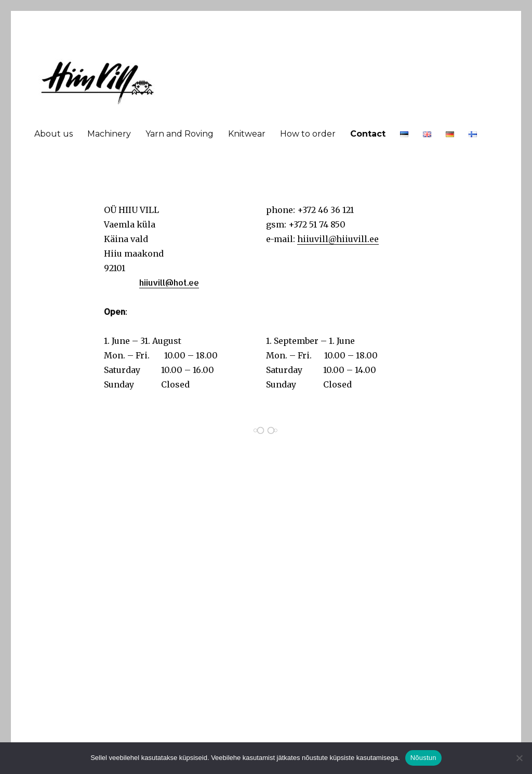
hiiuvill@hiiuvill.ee (338, 239)
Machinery (109, 134)
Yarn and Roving (179, 134)
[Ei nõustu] (519, 758)
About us (54, 134)
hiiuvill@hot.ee (169, 282)
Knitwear (247, 134)
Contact (368, 134)
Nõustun (423, 758)
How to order (308, 134)
